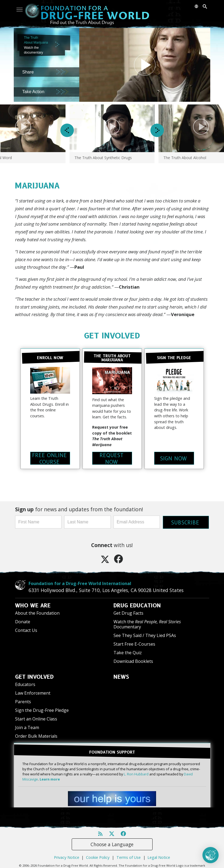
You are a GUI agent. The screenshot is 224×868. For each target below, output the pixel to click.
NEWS (121, 676)
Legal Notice (159, 856)
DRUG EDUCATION (137, 605)
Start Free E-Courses (134, 643)
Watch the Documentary (147, 624)
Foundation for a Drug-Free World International (80, 583)
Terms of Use (129, 856)
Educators (25, 684)
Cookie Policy (98, 856)
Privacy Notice (67, 856)
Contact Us (26, 630)
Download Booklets (133, 661)
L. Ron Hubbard (136, 773)
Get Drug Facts (128, 612)
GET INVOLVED (112, 336)
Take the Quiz (128, 652)
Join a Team (27, 727)
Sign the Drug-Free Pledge (42, 710)
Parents (23, 701)
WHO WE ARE (33, 605)
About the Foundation (37, 612)
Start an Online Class (36, 718)
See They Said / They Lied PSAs (145, 635)
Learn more (50, 778)
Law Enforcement (33, 692)
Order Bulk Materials (36, 736)
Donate (23, 621)
